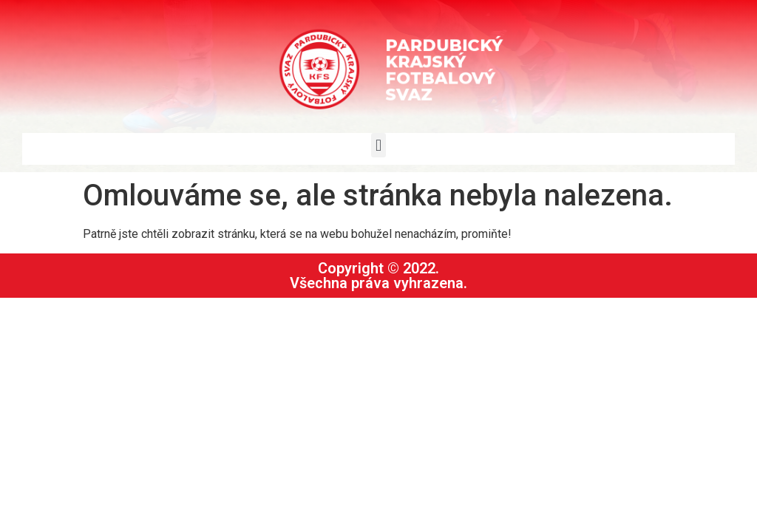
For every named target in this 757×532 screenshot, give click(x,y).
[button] (378, 145)
